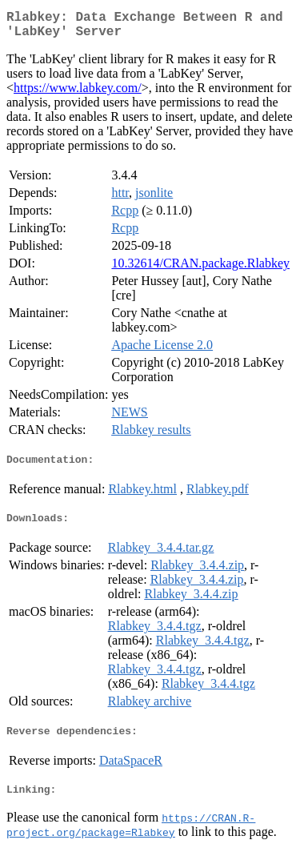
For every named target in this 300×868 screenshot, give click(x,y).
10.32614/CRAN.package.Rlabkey (200, 269)
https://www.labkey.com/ (78, 94)
